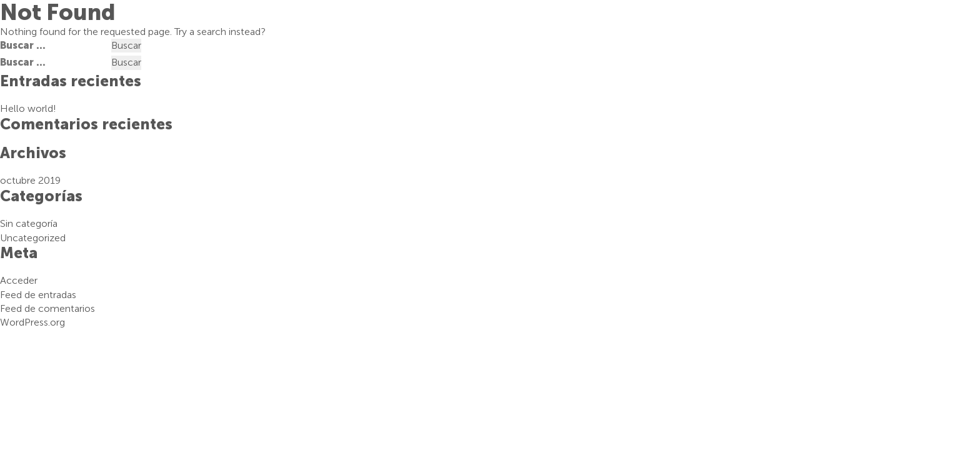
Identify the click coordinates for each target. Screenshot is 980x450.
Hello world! (28, 108)
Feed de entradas (38, 295)
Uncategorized (33, 238)
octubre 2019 (30, 180)
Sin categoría (29, 223)
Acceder (19, 280)
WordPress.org (32, 322)
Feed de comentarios (47, 308)
